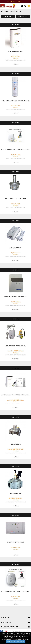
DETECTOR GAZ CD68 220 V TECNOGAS (15, 297)
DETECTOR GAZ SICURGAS (15, 52)
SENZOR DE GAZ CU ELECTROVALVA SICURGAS (15, 395)
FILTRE (8, 17)
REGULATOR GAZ (16, 444)
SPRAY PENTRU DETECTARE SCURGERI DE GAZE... (16, 101)
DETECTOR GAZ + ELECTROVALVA (15, 346)
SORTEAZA (23, 17)
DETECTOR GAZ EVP (15, 248)
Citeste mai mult (11, 642)
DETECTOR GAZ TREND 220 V (16, 542)
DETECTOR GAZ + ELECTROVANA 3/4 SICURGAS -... (15, 150)
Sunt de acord (21, 642)
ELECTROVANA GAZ (16, 493)
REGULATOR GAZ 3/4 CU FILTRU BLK (15, 199)
